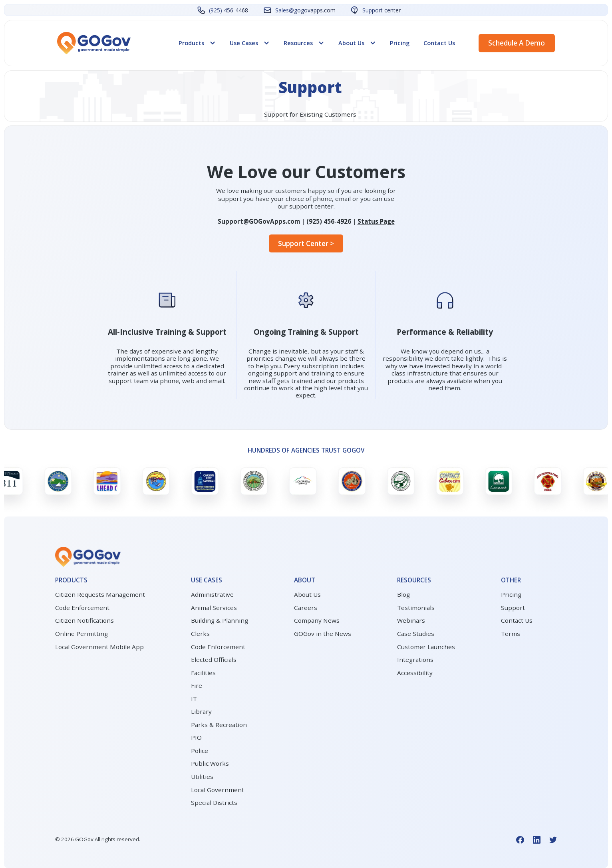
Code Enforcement (82, 608)
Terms (511, 634)
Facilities (203, 673)
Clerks (200, 634)
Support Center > (306, 243)
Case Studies (416, 634)
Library (201, 711)
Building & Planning (220, 620)
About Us (307, 594)
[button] (197, 43)
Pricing (400, 43)
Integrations (415, 659)
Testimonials (416, 608)
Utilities (202, 777)
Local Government (218, 790)
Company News (317, 620)
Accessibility (415, 673)
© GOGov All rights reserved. (98, 839)
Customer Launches (426, 647)
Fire (197, 685)
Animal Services (214, 608)
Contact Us (439, 43)
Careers (306, 608)
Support (513, 608)
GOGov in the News (323, 634)
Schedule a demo (517, 43)
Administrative (212, 594)
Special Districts (214, 802)
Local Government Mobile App (99, 647)
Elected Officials (214, 659)
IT (194, 699)
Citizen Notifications (84, 620)
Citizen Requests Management (100, 594)
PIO (196, 737)
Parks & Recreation (219, 725)
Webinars (411, 620)
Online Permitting (81, 634)
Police (200, 751)
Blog (403, 594)
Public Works (210, 763)
